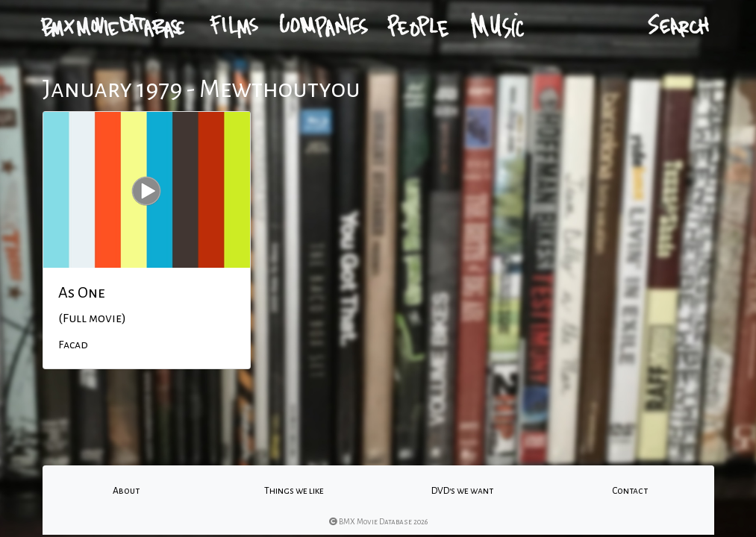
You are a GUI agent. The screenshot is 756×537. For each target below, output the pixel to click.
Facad (73, 345)
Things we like (294, 491)
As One (82, 292)
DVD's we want (462, 491)
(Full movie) (92, 318)
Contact (630, 491)
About (126, 491)
